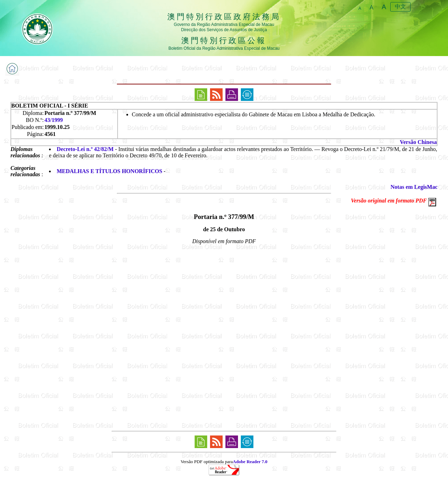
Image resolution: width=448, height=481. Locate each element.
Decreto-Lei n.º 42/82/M (85, 149)
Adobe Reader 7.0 (250, 462)
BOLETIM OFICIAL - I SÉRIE (50, 106)
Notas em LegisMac (414, 187)
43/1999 (54, 120)
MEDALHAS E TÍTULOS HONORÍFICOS (110, 171)
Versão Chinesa (418, 142)
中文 (400, 6)
